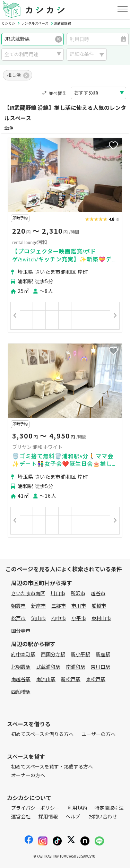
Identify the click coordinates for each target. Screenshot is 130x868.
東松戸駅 (96, 680)
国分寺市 (21, 631)
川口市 (58, 594)
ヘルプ (73, 817)
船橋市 (99, 606)
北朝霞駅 (21, 667)
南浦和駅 (76, 667)
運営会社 (21, 817)
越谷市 (98, 594)
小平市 (79, 619)
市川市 (79, 606)
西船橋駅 (21, 692)
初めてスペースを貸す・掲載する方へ (52, 767)
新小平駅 (80, 655)
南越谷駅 (21, 680)
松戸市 (18, 619)
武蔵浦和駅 (48, 667)
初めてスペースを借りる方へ (42, 734)
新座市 (38, 606)
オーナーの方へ (28, 776)
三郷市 (59, 606)
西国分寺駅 (53, 655)
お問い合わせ (103, 817)
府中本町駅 (23, 655)
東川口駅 (101, 667)
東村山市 (101, 619)
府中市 (59, 619)
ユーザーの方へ (98, 734)
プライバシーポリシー (35, 808)
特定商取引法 (109, 808)
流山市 (38, 619)
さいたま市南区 (28, 594)
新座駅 (103, 655)
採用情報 (48, 817)
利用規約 (77, 808)
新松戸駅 (71, 680)
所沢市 (78, 594)
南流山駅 (46, 680)
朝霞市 (18, 606)
